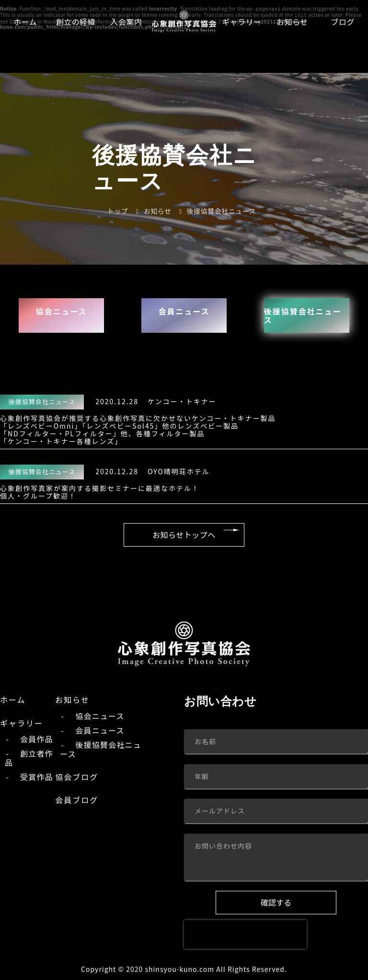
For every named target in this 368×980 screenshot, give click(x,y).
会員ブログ (77, 801)
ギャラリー (242, 22)
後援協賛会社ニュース (306, 315)
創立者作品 (29, 758)
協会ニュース (61, 310)
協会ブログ (77, 777)
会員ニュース (184, 310)
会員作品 (37, 739)
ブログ (343, 22)
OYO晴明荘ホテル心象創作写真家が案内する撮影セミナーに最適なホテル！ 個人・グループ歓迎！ (105, 481)
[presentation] (245, 934)
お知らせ (292, 22)
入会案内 (126, 22)
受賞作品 (37, 777)
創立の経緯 (76, 22)
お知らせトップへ (184, 534)
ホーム (25, 22)
